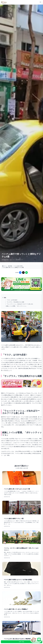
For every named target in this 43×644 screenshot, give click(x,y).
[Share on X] (23, 273)
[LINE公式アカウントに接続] (36, 640)
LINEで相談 (21, 642)
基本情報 (10, 266)
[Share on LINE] (26, 273)
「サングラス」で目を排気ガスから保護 (15, 302)
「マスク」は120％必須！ (12, 300)
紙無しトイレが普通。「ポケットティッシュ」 (17, 306)
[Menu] (40, 2)
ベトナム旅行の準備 (18, 266)
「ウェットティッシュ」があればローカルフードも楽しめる (20, 304)
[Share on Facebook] (20, 273)
